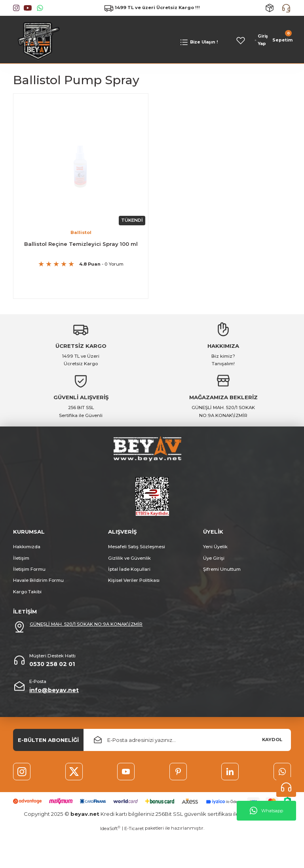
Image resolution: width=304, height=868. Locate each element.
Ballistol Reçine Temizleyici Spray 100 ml (81, 243)
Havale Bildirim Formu (38, 583)
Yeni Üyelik (215, 549)
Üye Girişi (214, 560)
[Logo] (37, 40)
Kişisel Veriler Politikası (134, 583)
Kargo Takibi (27, 594)
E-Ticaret (134, 836)
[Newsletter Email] (187, 742)
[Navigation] (199, 42)
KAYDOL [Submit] (272, 742)
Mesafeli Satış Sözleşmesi (137, 549)
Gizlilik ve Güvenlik (129, 560)
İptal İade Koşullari (129, 572)
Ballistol (81, 232)
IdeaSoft (110, 835)
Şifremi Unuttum (222, 572)
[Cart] (282, 40)
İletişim (21, 560)
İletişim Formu (29, 572)
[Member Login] (261, 40)
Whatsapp (266, 811)
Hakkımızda (27, 549)
